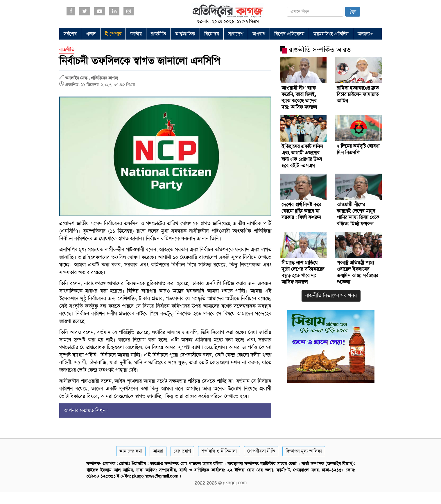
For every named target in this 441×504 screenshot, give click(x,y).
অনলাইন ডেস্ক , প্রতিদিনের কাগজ (92, 78)
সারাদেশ (236, 34)
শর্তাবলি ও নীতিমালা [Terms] (219, 451)
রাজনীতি (158, 34)
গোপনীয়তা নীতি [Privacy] (261, 451)
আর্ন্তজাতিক (185, 34)
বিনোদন (212, 34)
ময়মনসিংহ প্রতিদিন (331, 34)
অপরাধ (259, 34)
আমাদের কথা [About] (131, 451)
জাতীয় (136, 34)
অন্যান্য (365, 34)
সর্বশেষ (70, 34)
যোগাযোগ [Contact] (182, 451)
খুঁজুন (353, 12)
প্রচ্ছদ (91, 34)
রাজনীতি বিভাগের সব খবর (331, 295)
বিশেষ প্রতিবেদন (289, 34)
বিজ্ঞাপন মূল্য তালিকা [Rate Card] (304, 451)
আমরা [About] (158, 451)
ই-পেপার (113, 34)
